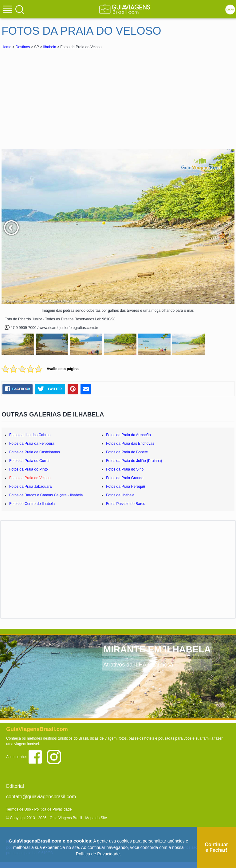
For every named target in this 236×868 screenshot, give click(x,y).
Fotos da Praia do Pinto (28, 469)
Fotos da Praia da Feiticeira (32, 444)
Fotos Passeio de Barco (126, 504)
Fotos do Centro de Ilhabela (32, 504)
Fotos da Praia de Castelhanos (35, 452)
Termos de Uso (19, 809)
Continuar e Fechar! (216, 847)
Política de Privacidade (53, 809)
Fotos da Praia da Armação (128, 435)
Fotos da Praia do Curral (29, 461)
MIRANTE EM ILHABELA (157, 649)
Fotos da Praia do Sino (125, 469)
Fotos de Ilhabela (120, 495)
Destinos (23, 47)
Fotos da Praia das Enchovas (130, 444)
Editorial (15, 786)
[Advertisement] (56, 96)
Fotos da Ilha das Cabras (30, 435)
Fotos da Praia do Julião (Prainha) (134, 461)
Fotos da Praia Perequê (126, 487)
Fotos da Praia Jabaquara (30, 487)
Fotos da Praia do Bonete (127, 452)
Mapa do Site (96, 818)
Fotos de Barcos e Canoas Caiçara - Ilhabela (46, 495)
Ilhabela (50, 47)
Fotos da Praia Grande (125, 478)
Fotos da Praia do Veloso (30, 478)
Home (6, 47)
